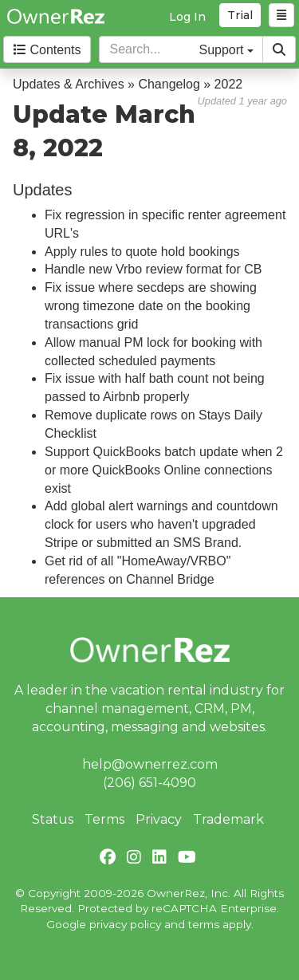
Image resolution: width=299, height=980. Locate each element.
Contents (47, 50)
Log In (187, 17)
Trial (240, 15)
